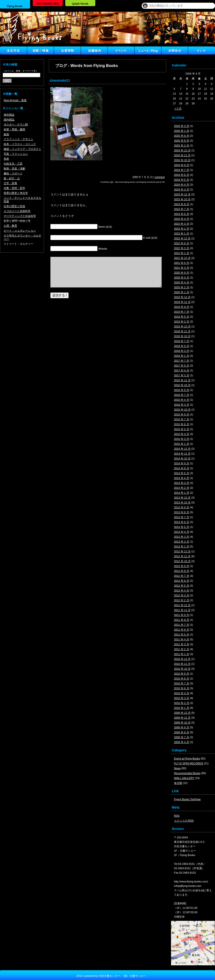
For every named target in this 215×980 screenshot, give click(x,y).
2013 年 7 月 (182, 517)
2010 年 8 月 (182, 679)
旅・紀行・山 (12, 178)
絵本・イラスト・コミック (20, 144)
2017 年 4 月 (182, 370)
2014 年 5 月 (182, 473)
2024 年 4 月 (182, 185)
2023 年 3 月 (182, 224)
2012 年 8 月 (182, 571)
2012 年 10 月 (182, 561)
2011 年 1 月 (182, 654)
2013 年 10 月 (182, 502)
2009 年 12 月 (182, 713)
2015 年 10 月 (182, 410)
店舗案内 (94, 50)
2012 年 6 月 (182, 581)
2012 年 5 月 (182, 586)
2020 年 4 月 (182, 282)
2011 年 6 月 (182, 630)
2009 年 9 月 (182, 727)
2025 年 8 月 (182, 141)
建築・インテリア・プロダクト (22, 149)
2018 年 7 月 (182, 341)
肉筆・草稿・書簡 (14, 129)
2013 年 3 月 (182, 537)
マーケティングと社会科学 (20, 216)
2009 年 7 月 (182, 737)
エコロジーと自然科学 (17, 211)
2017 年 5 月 (182, 366)
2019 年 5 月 (182, 317)
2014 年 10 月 (182, 458)
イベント (121, 50)
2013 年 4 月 (182, 532)
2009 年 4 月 (182, 742)
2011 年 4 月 (182, 639)
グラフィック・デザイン (18, 139)
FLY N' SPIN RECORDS (188, 763)
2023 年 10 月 (182, 199)
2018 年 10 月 (182, 336)
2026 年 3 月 (182, 126)
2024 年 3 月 (182, 189)
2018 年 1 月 (182, 356)
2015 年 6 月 (182, 424)
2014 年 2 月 (182, 488)
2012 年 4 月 (182, 590)
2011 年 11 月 (182, 610)
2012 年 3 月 (182, 595)
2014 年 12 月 (182, 449)
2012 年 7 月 (182, 576)
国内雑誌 (9, 120)
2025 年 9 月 (182, 136)
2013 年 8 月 (182, 512)
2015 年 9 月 (182, 414)
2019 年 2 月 (182, 322)
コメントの (184, 821)
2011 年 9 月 (182, 615)
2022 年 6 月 (182, 243)
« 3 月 (178, 109)
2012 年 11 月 (182, 556)
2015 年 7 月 (182, 419)
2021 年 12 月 (182, 258)
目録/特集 (40, 50)
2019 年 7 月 (182, 312)
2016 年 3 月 (182, 405)
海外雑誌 (9, 115)
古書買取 (67, 50)
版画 (6, 134)
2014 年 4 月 (182, 478)
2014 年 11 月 (182, 454)
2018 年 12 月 (182, 326)
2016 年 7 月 (182, 395)
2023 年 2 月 (182, 229)
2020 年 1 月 (182, 292)
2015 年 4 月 (182, 434)
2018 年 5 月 (182, 346)
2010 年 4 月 (182, 693)
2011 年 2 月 (182, 649)
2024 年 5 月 (182, 180)
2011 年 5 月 (182, 635)
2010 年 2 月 (182, 703)
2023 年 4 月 (182, 219)
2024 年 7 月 (182, 170)
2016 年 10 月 (182, 385)
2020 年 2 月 (182, 287)
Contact (175, 50)
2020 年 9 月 (182, 273)
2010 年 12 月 (182, 659)
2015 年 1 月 (182, 444)
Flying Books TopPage (187, 799)
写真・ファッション (16, 154)
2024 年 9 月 (182, 165)
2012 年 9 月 (182, 566)
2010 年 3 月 (182, 698)
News (177, 768)
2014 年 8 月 (182, 468)
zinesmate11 (60, 80)
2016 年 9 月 (182, 390)
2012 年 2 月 (182, 600)
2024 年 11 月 (182, 155)
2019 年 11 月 (182, 302)
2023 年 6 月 (182, 214)
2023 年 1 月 (182, 234)
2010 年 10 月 (182, 669)
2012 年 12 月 (182, 551)
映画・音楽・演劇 (14, 168)
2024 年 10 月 (182, 160)
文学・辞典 (10, 183)
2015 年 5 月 (182, 429)
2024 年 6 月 (182, 175)
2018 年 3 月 (182, 351)
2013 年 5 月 (182, 527)
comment (160, 177)
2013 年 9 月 (182, 507)
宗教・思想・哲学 (14, 188)
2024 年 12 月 (182, 150)
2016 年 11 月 (182, 380)
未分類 (178, 783)
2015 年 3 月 (182, 439)
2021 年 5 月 (182, 263)
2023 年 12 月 (182, 194)
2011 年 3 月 (182, 644)
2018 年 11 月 (182, 331)
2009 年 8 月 (182, 732)
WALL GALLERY (184, 778)
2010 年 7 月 (182, 683)
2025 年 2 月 (182, 145)
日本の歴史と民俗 (14, 206)
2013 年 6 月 (182, 522)
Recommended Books (187, 773)
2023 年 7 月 (182, 209)
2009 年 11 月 (182, 718)
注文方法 (13, 50)
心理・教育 (10, 226)
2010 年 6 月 (182, 688)
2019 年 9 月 (182, 307)
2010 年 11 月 (182, 664)
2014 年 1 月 (182, 493)
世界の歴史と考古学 (16, 193)
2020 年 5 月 (182, 278)
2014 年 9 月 (182, 463)
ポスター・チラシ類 (16, 124)
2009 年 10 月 (182, 723)
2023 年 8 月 (182, 204)
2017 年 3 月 (182, 375)
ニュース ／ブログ (148, 50)
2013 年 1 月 (182, 546)
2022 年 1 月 (182, 253)
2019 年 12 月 (182, 297)
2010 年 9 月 (182, 674)
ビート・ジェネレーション (20, 231)
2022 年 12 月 (182, 238)
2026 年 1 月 (182, 131)
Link (202, 50)
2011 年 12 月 (182, 605)
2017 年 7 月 (182, 361)
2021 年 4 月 (182, 268)
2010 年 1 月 (182, 708)
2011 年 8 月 (182, 620)
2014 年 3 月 (182, 483)
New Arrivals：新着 (15, 100)
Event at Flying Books (187, 758)
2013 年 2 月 (182, 542)
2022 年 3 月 (182, 248)
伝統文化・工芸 (13, 164)
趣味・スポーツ (13, 173)
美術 (6, 159)
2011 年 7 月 (182, 625)
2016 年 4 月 (182, 400)
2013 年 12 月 (182, 498)
